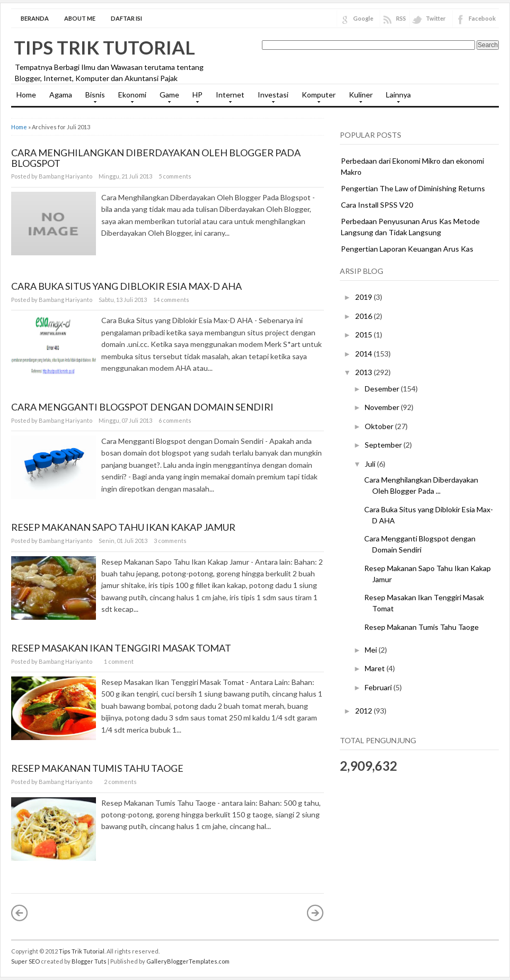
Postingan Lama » (315, 913)
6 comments (175, 420)
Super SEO (25, 961)
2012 (364, 711)
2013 (364, 372)
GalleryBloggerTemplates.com (188, 961)
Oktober (380, 426)
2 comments (120, 782)
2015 (364, 335)
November (383, 407)
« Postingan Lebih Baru (20, 913)
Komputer (316, 98)
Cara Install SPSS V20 (377, 205)
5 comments (175, 176)
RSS (401, 18)
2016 (364, 316)
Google (363, 18)
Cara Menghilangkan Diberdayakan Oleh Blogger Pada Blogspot (156, 158)
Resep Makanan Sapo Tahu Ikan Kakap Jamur (123, 527)
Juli (371, 464)
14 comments (171, 300)
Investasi (270, 98)
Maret (376, 668)
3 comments (170, 541)
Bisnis (93, 98)
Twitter (436, 18)
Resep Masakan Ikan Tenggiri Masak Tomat (121, 648)
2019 (364, 297)
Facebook (482, 18)
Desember (383, 389)
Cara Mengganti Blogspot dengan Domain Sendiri (142, 407)
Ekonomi (130, 98)
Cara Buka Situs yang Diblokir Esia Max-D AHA (126, 286)
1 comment (119, 661)
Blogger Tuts (89, 961)
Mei (372, 650)
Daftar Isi (126, 18)
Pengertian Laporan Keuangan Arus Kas (407, 249)
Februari (379, 687)
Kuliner (358, 98)
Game (167, 98)
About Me (80, 18)
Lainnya (396, 98)
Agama (61, 95)
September (384, 445)
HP (195, 98)
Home (26, 95)
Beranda (35, 18)
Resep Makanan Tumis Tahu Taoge (97, 768)
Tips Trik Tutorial (104, 47)
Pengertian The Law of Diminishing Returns (413, 188)
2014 (364, 354)
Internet (227, 98)
